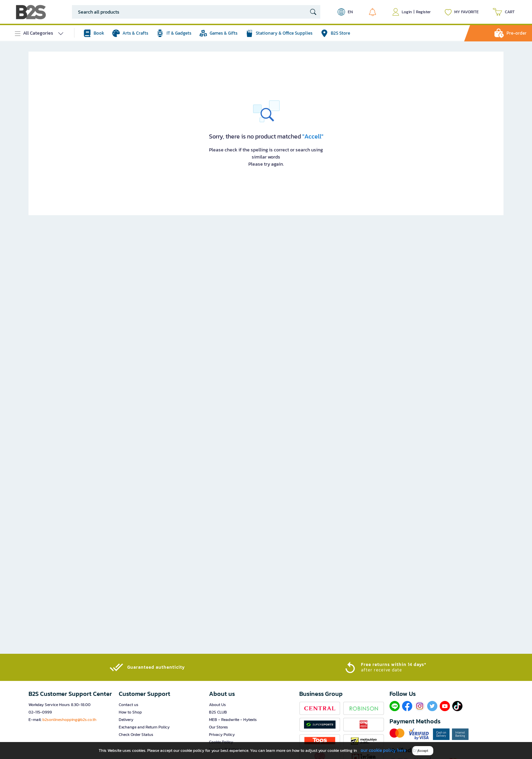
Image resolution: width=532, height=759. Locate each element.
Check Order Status (136, 735)
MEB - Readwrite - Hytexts (233, 720)
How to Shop (130, 712)
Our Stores (218, 727)
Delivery (126, 720)
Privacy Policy (222, 735)
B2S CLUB (218, 712)
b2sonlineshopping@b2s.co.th (69, 720)
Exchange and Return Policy (144, 727)
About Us (217, 705)
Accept (423, 751)
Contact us (129, 705)
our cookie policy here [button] (383, 750)
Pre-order (517, 33)
